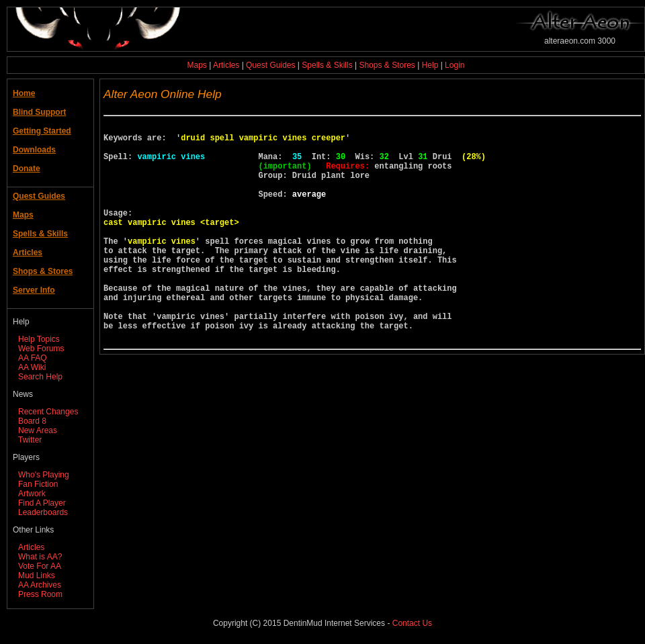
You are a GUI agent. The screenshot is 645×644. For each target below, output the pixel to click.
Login (455, 65)
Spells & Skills (327, 65)
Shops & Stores (387, 65)
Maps (197, 65)
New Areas (38, 430)
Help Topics (39, 339)
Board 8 (32, 421)
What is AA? (40, 557)
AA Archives (40, 585)
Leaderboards (43, 512)
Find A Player (42, 503)
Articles (226, 65)
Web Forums (41, 349)
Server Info (34, 290)
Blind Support (39, 112)
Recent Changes (48, 412)
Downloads (34, 150)
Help (430, 65)
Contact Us (412, 623)
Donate (27, 169)
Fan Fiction (38, 484)
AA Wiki (32, 367)
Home (24, 93)
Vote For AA (40, 566)
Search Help (40, 377)
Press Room (40, 594)
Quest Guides (270, 65)
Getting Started (42, 131)
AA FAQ (33, 358)
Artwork (32, 494)
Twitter (30, 440)
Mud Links (37, 576)
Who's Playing (44, 475)
